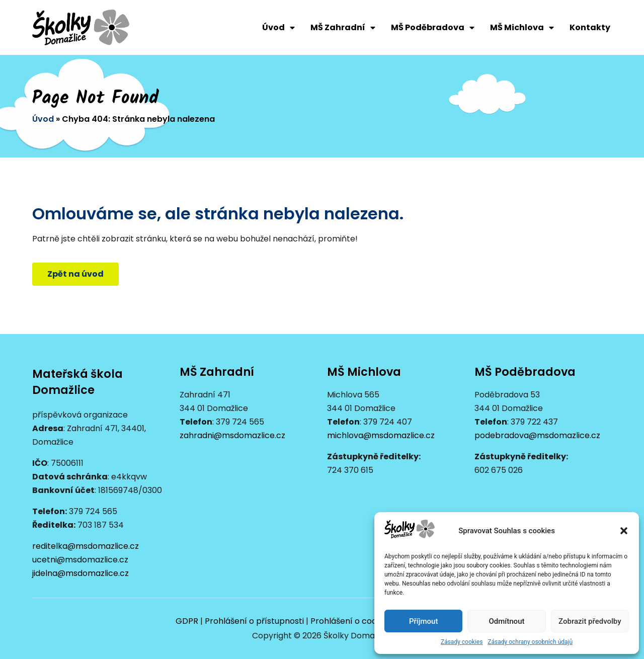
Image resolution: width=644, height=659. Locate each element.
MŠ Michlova (522, 28)
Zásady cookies (462, 642)
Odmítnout (507, 621)
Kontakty (590, 27)
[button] (624, 531)
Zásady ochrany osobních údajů (530, 642)
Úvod (278, 28)
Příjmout (423, 621)
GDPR (187, 621)
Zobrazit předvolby (590, 621)
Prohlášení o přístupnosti (254, 621)
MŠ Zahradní (343, 28)
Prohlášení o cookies (351, 621)
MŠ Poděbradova (433, 28)
